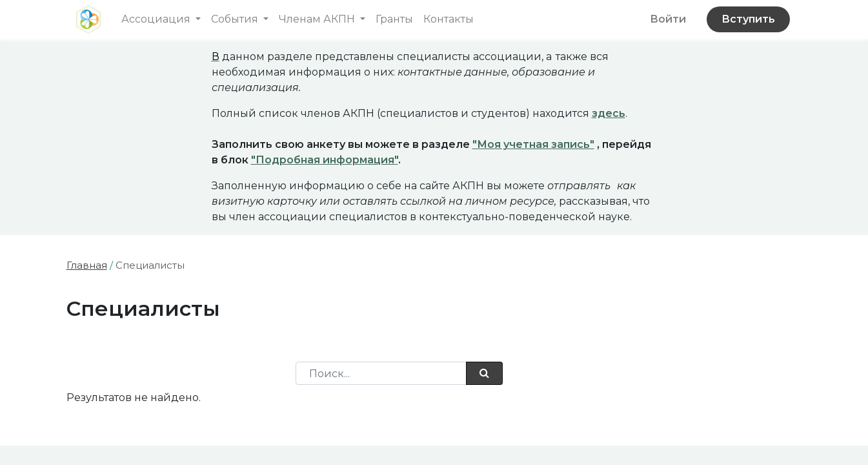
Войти (668, 19)
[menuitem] (394, 19)
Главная (87, 265)
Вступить (748, 19)
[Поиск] (484, 373)
